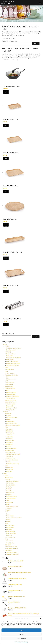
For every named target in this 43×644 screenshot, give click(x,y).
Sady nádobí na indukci (12, 549)
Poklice (7, 539)
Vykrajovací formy (11, 398)
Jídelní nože (9, 435)
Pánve (6, 524)
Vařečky (8, 510)
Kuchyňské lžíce (10, 483)
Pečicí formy (8, 352)
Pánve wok (9, 535)
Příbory (7, 427)
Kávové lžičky (10, 439)
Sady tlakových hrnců (12, 553)
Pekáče (7, 367)
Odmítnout (21, 634)
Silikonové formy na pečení (13, 365)
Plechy (7, 371)
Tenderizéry (9, 508)
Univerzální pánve (11, 537)
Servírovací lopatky (11, 499)
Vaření (5, 473)
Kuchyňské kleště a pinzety (13, 481)
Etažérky (8, 462)
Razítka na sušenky (11, 392)
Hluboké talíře (10, 470)
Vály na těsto (10, 385)
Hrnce (8, 514)
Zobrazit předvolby (22, 638)
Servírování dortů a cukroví (11, 460)
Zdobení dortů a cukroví (11, 402)
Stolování (6, 412)
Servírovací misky (11, 452)
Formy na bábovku (11, 354)
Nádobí (7, 512)
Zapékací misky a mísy (10, 400)
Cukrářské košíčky (11, 404)
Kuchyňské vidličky (11, 485)
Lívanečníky (9, 529)
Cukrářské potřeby (24, 642)
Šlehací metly (10, 502)
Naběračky (9, 489)
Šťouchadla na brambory (12, 506)
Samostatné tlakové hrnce (13, 554)
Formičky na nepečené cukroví (14, 348)
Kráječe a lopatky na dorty (13, 464)
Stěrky (8, 504)
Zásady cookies (17, 642)
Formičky (7, 346)
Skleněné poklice (10, 543)
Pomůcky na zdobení (11, 408)
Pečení (5, 344)
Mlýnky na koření (10, 421)
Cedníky (8, 479)
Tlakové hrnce (8, 551)
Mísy (8, 377)
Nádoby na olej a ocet (12, 423)
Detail (6, 92)
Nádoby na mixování (11, 379)
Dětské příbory (10, 431)
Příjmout (21, 630)
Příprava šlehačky (9, 387)
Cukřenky (9, 416)
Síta (7, 381)
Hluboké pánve (10, 527)
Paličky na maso (10, 493)
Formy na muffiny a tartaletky (14, 358)
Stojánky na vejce (11, 458)
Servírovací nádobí (9, 450)
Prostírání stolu (9, 444)
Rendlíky (8, 522)
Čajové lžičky (9, 429)
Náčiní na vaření (9, 477)
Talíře (6, 466)
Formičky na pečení (11, 350)
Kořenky (8, 419)
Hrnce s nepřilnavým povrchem (14, 518)
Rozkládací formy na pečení (13, 364)
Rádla (8, 391)
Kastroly (8, 520)
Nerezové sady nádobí (12, 547)
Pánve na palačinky (11, 533)
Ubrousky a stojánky (11, 448)
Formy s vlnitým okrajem (12, 362)
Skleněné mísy (10, 456)
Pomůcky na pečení (10, 373)
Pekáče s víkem (10, 369)
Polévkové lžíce (10, 441)
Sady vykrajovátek (11, 394)
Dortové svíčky (10, 406)
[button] (41, 619)
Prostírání (9, 446)
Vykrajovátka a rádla (10, 389)
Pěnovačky (9, 495)
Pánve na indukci (11, 531)
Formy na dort (10, 356)
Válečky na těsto (10, 383)
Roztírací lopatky (10, 410)
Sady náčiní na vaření (12, 497)
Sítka (8, 500)
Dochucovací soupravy (12, 418)
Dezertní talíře (10, 468)
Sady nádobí (8, 545)
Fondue (7, 475)
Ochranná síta (10, 541)
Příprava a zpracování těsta (12, 375)
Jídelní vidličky (10, 437)
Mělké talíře (9, 472)
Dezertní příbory (10, 433)
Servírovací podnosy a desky (13, 454)
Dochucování (8, 414)
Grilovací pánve (10, 526)
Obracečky (9, 491)
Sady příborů (9, 443)
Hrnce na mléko (10, 516)
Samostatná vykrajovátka (13, 396)
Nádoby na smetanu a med (13, 425)
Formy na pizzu (10, 360)
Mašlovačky (9, 487)
